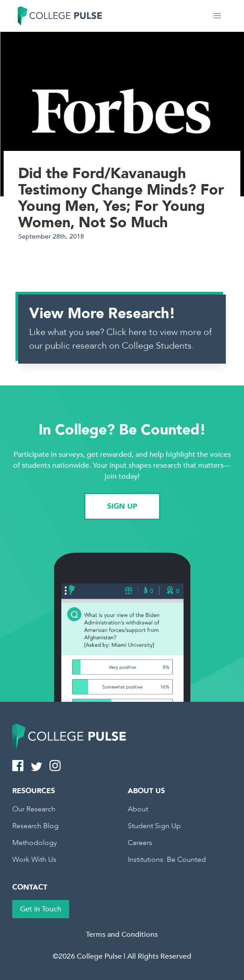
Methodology (35, 843)
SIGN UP (122, 506)
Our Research (34, 809)
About (138, 809)
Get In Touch (41, 909)
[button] (217, 16)
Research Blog (35, 826)
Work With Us (34, 860)
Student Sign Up (154, 826)
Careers (140, 843)
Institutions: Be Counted (167, 860)
